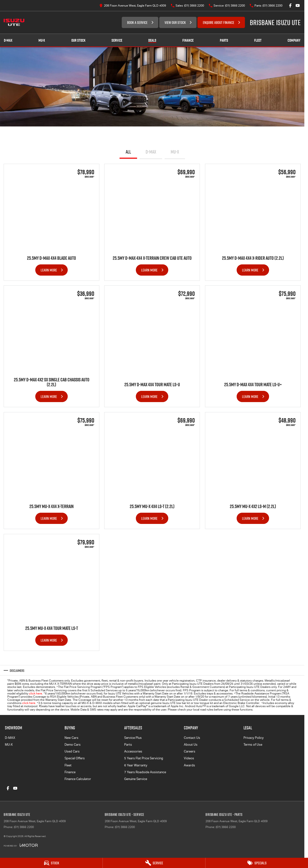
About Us (191, 745)
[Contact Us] (133, 5)
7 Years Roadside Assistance (145, 772)
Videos (189, 758)
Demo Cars (73, 745)
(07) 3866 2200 (24, 827)
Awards (189, 765)
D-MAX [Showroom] (8, 40)
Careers (190, 751)
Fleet (258, 40)
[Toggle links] (21, 845)
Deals (152, 40)
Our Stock (78, 40)
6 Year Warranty (136, 765)
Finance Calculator (78, 779)
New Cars (71, 738)
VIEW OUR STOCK (175, 22)
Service (117, 40)
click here (36, 694)
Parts (224, 40)
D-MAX (151, 152)
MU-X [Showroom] (42, 40)
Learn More (49, 270)
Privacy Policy (254, 738)
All (128, 152)
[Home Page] (14, 22)
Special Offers (75, 758)
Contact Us (192, 738)
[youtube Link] (298, 5)
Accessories (133, 751)
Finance (188, 40)
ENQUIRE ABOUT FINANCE (219, 22)
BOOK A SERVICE (137, 22)
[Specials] (257, 863)
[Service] (154, 863)
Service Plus (133, 738)
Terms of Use (253, 745)
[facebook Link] (290, 5)
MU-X (175, 152)
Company (294, 40)
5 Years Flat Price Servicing (144, 758)
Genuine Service (136, 779)
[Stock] (51, 863)
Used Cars (72, 751)
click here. (29, 703)
